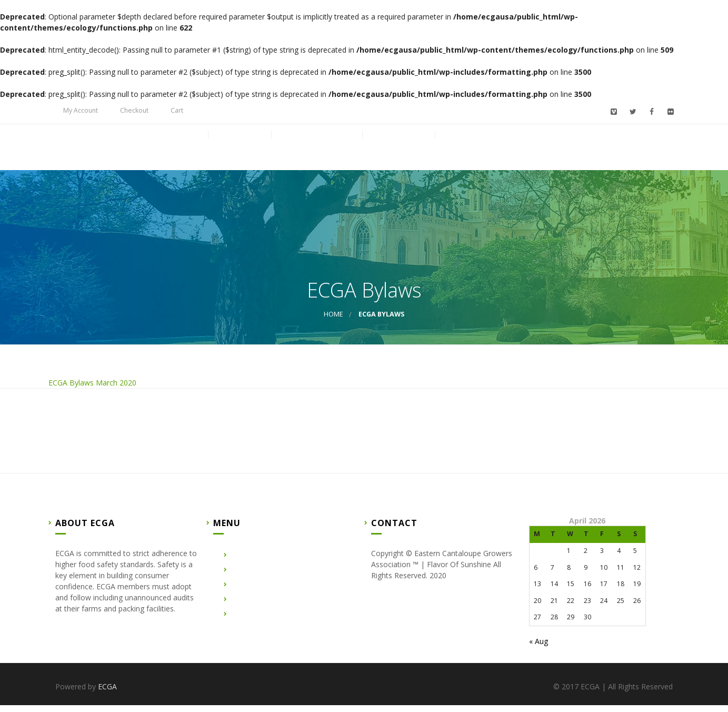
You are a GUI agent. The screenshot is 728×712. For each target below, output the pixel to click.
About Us (239, 152)
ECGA (107, 693)
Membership (472, 152)
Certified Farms (316, 152)
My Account (81, 110)
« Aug (538, 648)
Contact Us (398, 152)
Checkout (134, 110)
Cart (177, 110)
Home (184, 152)
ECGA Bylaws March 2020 (92, 389)
